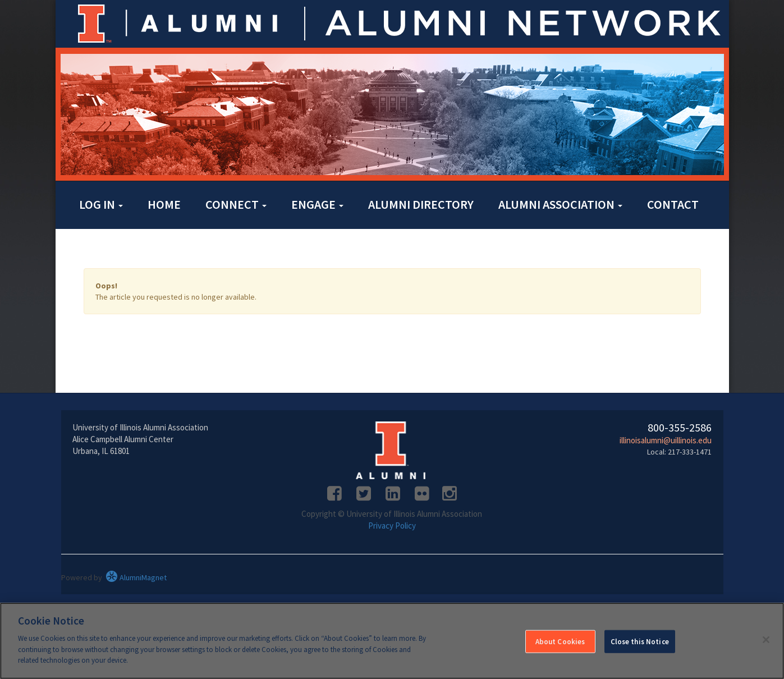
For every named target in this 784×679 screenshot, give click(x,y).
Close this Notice (640, 642)
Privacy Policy (392, 526)
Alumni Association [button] (560, 204)
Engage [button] (317, 204)
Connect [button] (236, 204)
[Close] (766, 640)
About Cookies (560, 642)
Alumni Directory (421, 204)
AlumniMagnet (136, 577)
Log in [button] (101, 204)
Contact (673, 204)
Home (164, 204)
